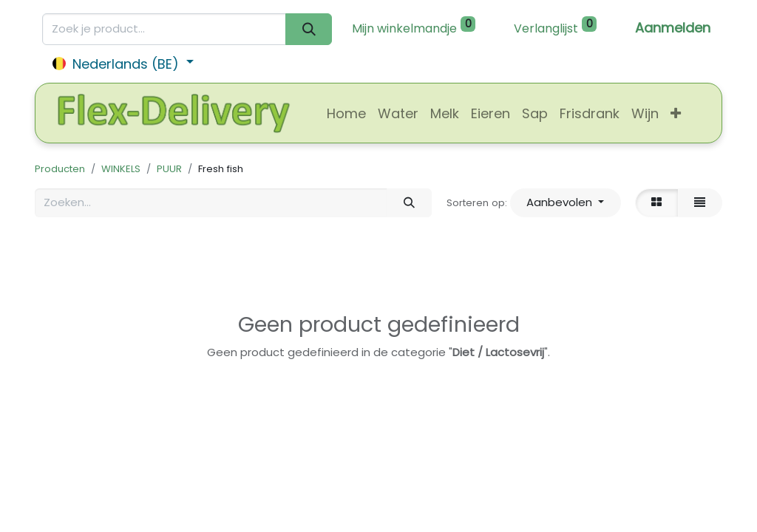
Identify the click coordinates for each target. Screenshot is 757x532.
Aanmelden (673, 28)
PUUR (169, 169)
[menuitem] (346, 113)
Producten (60, 169)
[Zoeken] (309, 29)
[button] (676, 113)
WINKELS (121, 169)
